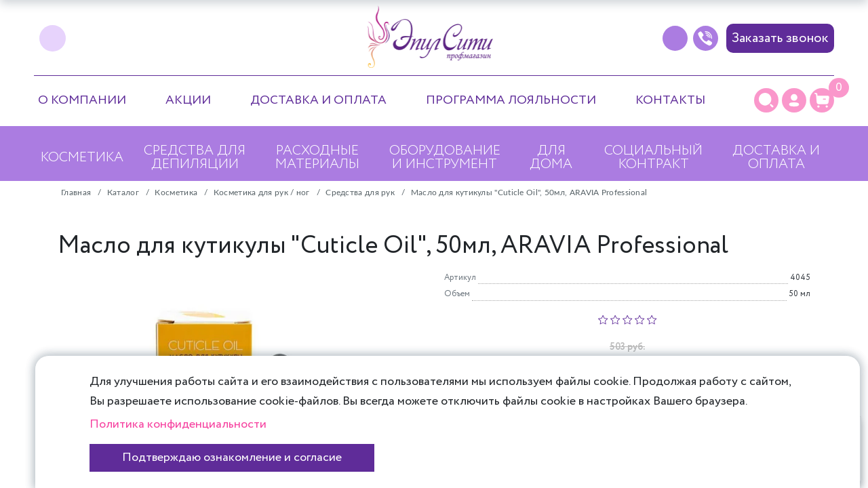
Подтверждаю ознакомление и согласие (232, 457)
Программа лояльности (511, 100)
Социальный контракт (653, 158)
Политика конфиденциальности (178, 424)
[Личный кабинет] (794, 100)
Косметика (82, 158)
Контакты (670, 100)
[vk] (53, 38)
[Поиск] (766, 100)
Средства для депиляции (195, 158)
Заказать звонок (780, 38)
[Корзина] (822, 100)
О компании (82, 100)
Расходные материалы (317, 158)
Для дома (551, 158)
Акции (188, 100)
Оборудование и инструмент (445, 158)
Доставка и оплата (318, 100)
